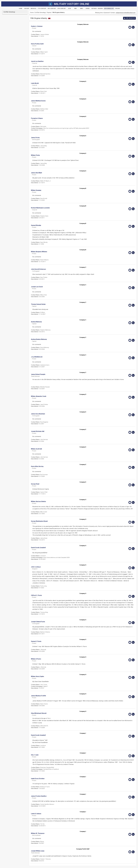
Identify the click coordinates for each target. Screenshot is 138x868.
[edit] (133, 27)
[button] (67, 26)
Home (32, 12)
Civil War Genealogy (40, 12)
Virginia (49, 12)
